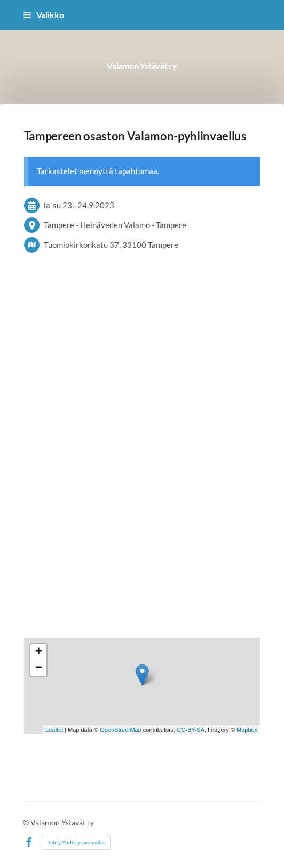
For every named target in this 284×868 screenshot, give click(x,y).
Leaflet (54, 730)
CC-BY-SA (191, 730)
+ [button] (39, 652)
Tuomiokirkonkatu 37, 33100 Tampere (111, 245)
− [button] (39, 668)
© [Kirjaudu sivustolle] (27, 822)
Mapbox (247, 730)
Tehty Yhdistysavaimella (76, 842)
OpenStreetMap (121, 730)
